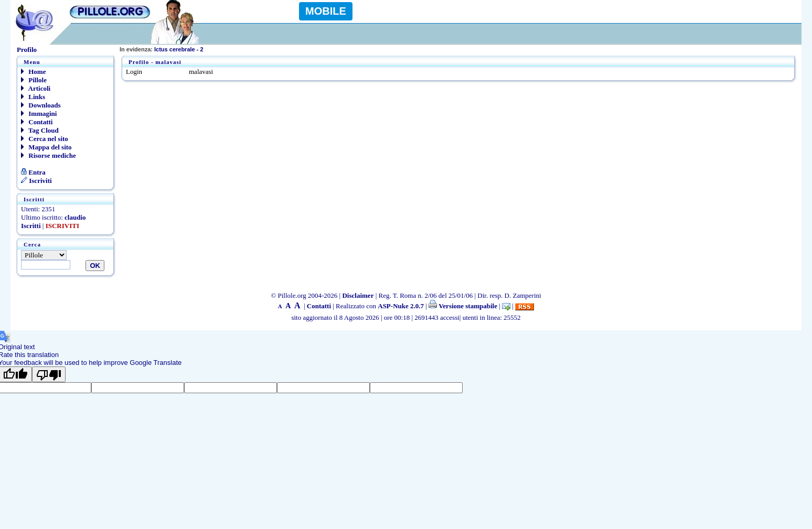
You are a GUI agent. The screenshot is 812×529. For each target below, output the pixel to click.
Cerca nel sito (45, 139)
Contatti (37, 122)
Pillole (34, 80)
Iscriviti (36, 181)
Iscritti (31, 226)
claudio (75, 217)
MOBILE (326, 11)
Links (33, 97)
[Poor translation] (49, 374)
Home (33, 72)
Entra (33, 172)
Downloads (41, 105)
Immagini (39, 114)
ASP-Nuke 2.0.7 (401, 306)
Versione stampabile (463, 306)
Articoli (36, 88)
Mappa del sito (46, 147)
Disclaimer (358, 295)
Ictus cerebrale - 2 (162, 49)
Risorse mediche (49, 155)
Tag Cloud (40, 130)
